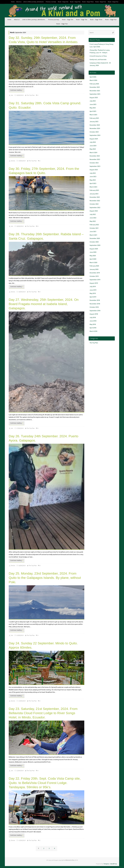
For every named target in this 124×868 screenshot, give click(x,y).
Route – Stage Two (75, 2)
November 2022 (95, 201)
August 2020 (94, 249)
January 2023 (94, 194)
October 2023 (94, 163)
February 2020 (94, 266)
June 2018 (93, 321)
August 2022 (94, 211)
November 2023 (95, 159)
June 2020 (93, 252)
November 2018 (95, 304)
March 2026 (93, 80)
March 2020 (93, 263)
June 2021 (93, 232)
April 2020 (93, 259)
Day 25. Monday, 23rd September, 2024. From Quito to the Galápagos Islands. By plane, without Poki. (45, 578)
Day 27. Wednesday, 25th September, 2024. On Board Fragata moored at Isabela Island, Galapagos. (44, 304)
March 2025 (93, 115)
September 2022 (95, 208)
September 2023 (95, 166)
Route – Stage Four (101, 2)
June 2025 (93, 105)
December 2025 (95, 87)
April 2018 (93, 328)
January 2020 (94, 269)
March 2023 (93, 187)
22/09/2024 (20, 771)
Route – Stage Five (113, 2)
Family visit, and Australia (98, 60)
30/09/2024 (20, 95)
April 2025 (93, 111)
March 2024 (93, 153)
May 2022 (93, 221)
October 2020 (94, 242)
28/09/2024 (20, 226)
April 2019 (93, 297)
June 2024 (93, 146)
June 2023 (93, 177)
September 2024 (95, 135)
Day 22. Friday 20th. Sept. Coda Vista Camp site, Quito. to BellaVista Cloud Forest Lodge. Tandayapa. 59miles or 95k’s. (45, 783)
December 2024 (95, 125)
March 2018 (93, 331)
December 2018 (95, 300)
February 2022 (94, 225)
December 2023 (95, 156)
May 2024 (93, 149)
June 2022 (93, 218)
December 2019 (95, 273)
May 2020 (93, 256)
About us (19, 2)
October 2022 (94, 204)
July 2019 (93, 287)
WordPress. (114, 864)
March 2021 (93, 235)
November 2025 (95, 91)
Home (13, 2)
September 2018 (95, 311)
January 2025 (94, 122)
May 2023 (93, 180)
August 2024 (94, 139)
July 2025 (93, 101)
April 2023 (93, 184)
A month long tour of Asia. (98, 56)
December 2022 (95, 197)
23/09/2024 (22, 701)
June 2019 (93, 290)
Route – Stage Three (88, 2)
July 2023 (93, 173)
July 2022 (93, 214)
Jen (12, 95)
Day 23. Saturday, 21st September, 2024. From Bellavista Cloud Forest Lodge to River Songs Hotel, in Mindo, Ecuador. (43, 713)
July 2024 (93, 142)
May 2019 (93, 293)
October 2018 (94, 307)
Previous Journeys (51, 2)
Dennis (13, 161)
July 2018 (93, 318)
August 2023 (94, 170)
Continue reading (17, 90)
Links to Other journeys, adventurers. (34, 2)
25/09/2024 (20, 635)
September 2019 (95, 280)
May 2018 (93, 324)
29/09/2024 (22, 161)
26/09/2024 (22, 566)
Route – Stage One (63, 2)
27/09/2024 (20, 428)
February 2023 (94, 190)
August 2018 (94, 314)
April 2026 (93, 77)
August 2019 (94, 283)
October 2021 (94, 228)
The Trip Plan (31, 95)
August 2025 (94, 98)
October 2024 (94, 132)
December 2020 (95, 238)
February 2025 (94, 118)
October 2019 (94, 276)
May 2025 (93, 108)
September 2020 (95, 245)
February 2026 (94, 84)
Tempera (106, 864)
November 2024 (95, 129)
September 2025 (95, 94)
